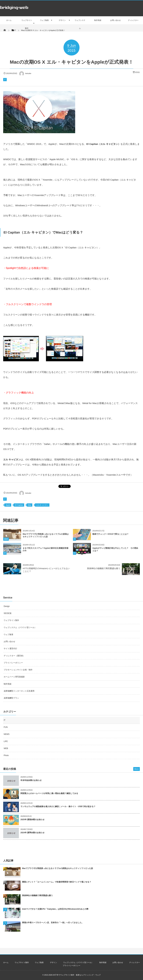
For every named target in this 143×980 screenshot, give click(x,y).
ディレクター (135, 962)
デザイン (53, 962)
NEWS (7, 734)
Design (7, 606)
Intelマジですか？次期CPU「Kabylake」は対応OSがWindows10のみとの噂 (55, 909)
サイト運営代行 (10, 649)
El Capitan (19, 505)
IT (5, 80)
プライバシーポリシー (13, 663)
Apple (8, 505)
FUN (6, 727)
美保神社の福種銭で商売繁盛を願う (104, 568)
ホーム (6, 962)
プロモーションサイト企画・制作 (18, 670)
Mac (30, 505)
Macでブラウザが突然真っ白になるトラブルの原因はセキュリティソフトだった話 (58, 868)
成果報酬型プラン (11, 698)
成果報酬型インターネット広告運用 (19, 691)
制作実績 (8, 684)
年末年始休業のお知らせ (31, 780)
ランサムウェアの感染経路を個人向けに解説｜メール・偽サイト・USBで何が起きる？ (58, 806)
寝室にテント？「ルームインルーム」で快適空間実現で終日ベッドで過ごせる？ (57, 882)
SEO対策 (8, 613)
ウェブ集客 (8, 635)
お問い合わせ (9, 642)
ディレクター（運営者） (14, 656)
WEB (6, 542)
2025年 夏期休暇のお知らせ (32, 820)
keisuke (25, 73)
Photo (6, 755)
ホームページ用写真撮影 (14, 677)
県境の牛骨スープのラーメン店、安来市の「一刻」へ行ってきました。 (53, 923)
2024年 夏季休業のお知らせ (32, 833)
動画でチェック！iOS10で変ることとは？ (111, 537)
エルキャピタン (42, 505)
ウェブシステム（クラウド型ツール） (20, 627)
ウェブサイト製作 (11, 620)
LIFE (6, 741)
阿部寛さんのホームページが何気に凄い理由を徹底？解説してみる (49, 793)
